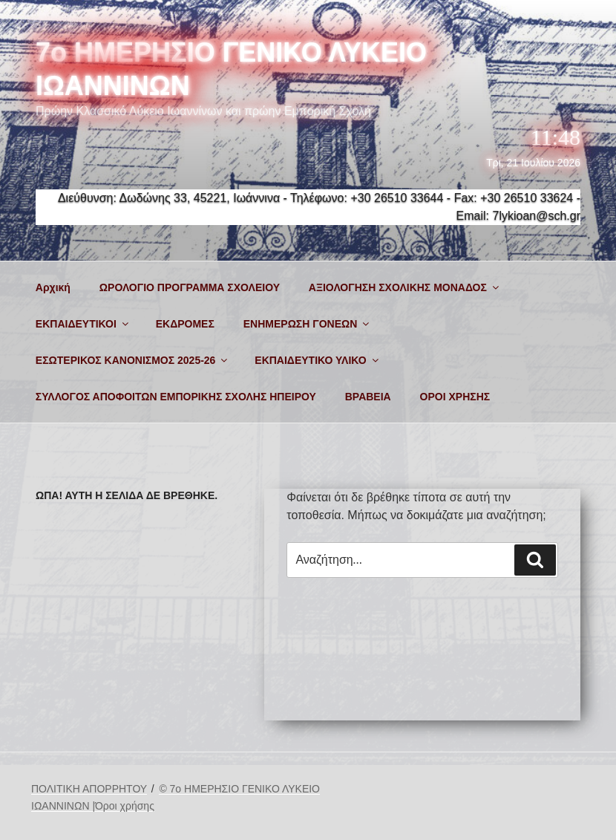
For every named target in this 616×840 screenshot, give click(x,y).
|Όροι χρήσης (123, 806)
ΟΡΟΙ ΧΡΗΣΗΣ (455, 397)
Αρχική (53, 287)
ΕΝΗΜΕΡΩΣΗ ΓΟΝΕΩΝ (308, 324)
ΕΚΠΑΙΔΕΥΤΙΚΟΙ (83, 324)
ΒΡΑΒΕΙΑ (368, 397)
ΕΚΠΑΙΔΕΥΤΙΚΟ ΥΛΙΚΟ (317, 360)
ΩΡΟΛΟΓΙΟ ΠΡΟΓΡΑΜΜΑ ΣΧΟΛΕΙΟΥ (190, 287)
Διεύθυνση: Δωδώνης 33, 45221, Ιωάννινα (169, 198)
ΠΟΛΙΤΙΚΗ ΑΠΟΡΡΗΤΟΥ (89, 789)
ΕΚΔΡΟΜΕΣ (185, 324)
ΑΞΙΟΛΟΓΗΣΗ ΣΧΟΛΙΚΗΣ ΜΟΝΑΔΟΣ (405, 287)
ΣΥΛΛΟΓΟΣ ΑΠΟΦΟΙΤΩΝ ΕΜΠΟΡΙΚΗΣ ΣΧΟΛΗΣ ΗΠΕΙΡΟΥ (176, 397)
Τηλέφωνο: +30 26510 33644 (367, 198)
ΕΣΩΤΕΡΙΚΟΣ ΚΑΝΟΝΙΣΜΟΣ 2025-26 (133, 360)
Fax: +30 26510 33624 (514, 198)
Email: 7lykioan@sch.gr (518, 216)
